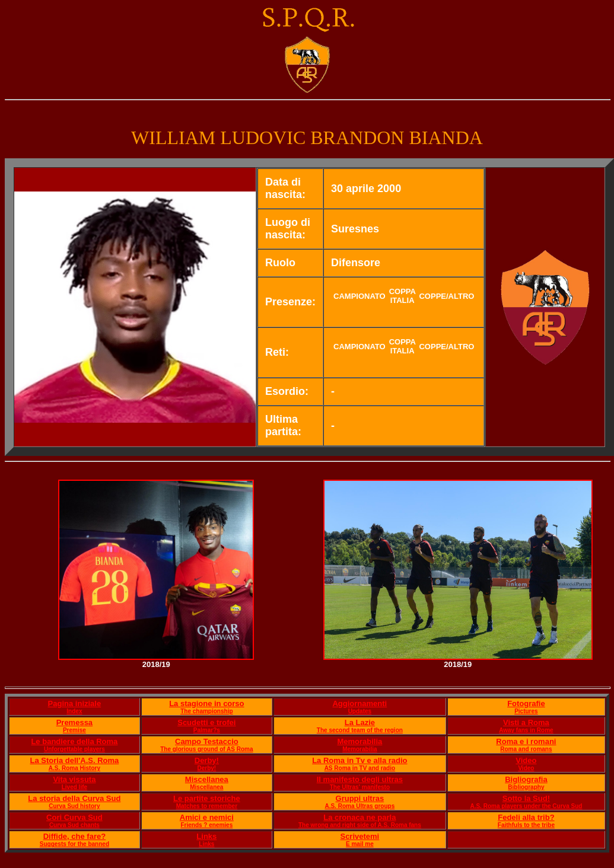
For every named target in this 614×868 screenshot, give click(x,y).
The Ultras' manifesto (360, 787)
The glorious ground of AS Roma (206, 749)
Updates (360, 711)
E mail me (360, 844)
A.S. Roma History (74, 768)
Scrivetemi (360, 836)
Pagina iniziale (75, 703)
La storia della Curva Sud (74, 798)
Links (206, 836)
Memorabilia (360, 741)
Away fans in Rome (526, 730)
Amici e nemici (207, 817)
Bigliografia (526, 779)
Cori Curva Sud (74, 817)
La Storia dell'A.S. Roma (75, 760)
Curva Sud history (74, 806)
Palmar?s (207, 730)
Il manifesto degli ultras (360, 779)
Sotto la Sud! (526, 798)
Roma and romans (526, 749)
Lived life (74, 787)
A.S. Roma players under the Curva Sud (526, 806)
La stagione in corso (206, 703)
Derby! (207, 760)
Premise (74, 730)
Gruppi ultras (360, 798)
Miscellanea (207, 779)
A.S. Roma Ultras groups (360, 806)
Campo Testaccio (207, 741)
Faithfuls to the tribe (526, 825)
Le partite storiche (207, 798)
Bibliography (526, 787)
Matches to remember (207, 806)
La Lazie (360, 722)
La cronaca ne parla (360, 817)
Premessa (74, 722)
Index (74, 711)
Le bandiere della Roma (74, 741)
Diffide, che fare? (74, 836)
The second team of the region (360, 730)
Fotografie (526, 703)
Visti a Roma (526, 722)
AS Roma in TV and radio (360, 768)
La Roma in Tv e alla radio (360, 760)
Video (526, 760)
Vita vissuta (74, 779)
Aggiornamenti (360, 703)
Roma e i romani (526, 741)
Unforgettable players (74, 749)
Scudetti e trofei (206, 722)
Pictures (526, 711)
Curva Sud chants (74, 825)
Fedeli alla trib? (526, 817)
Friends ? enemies (206, 825)
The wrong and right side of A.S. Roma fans (360, 825)
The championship (206, 711)
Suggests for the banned (74, 844)
